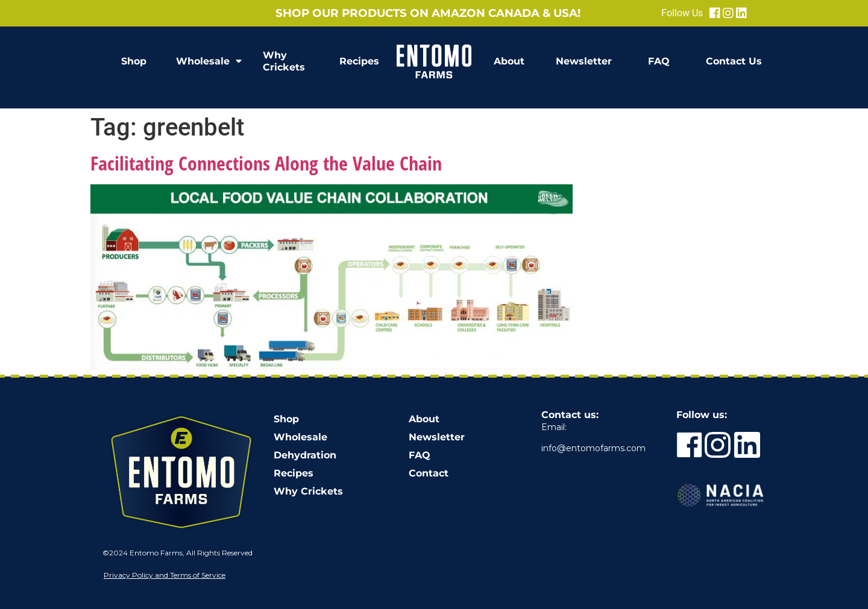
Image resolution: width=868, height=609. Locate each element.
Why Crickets (284, 61)
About (509, 61)
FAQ (659, 61)
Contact (429, 473)
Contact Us (734, 61)
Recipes (359, 61)
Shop (134, 61)
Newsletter (584, 61)
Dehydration (305, 455)
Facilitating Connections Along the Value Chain (266, 163)
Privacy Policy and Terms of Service (165, 575)
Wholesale (209, 61)
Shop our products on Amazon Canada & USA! (428, 13)
